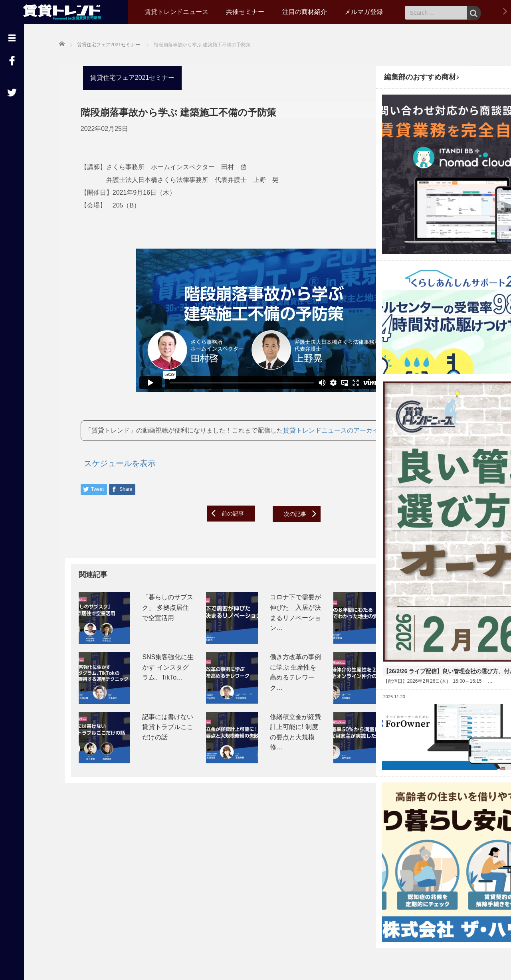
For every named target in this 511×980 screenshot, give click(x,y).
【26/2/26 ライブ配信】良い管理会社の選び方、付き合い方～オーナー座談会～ (420, 464)
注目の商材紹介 (305, 12)
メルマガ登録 (364, 12)
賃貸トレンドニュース (176, 12)
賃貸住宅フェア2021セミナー (127, 76)
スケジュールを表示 (114, 474)
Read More (447, 509)
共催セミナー (245, 12)
